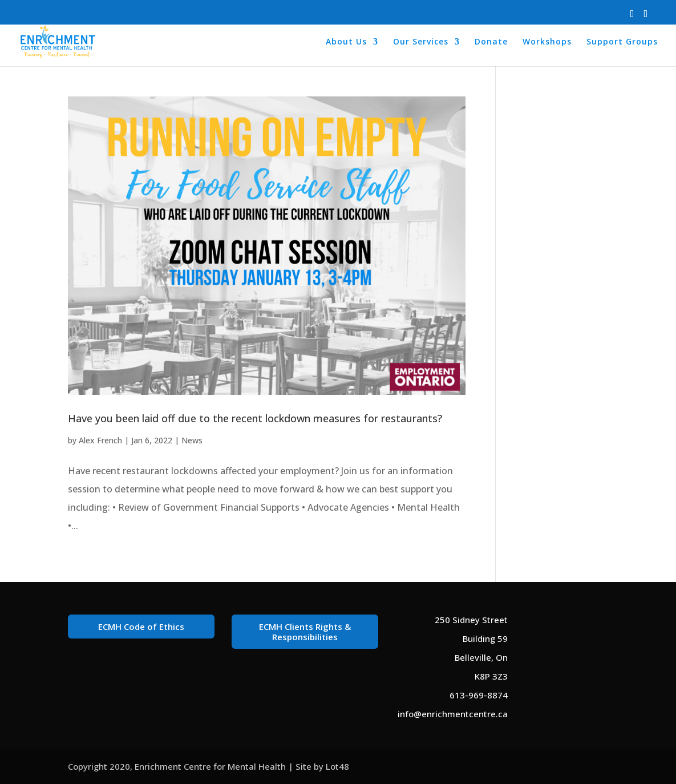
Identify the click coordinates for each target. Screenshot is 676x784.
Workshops (547, 42)
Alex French (100, 440)
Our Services (421, 42)
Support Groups (622, 42)
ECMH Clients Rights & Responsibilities (305, 632)
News (192, 440)
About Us (346, 42)
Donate (491, 42)
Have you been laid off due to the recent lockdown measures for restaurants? (255, 418)
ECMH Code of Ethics (141, 627)
